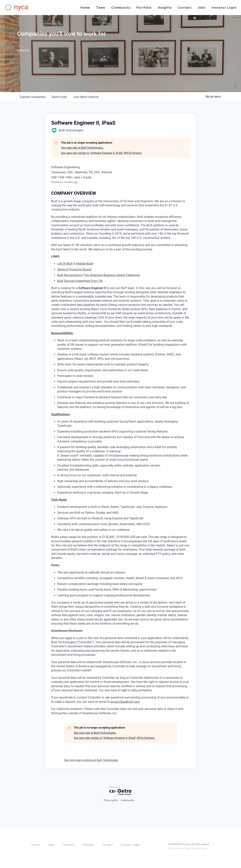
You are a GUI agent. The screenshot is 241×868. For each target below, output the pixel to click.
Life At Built (65, 264)
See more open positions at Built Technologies (91, 760)
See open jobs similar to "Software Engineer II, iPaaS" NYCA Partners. (102, 153)
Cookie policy (127, 800)
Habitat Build (84, 264)
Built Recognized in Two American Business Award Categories (99, 275)
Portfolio (88, 845)
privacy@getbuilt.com (125, 702)
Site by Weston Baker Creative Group (188, 848)
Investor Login (130, 845)
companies (33, 97)
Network (69, 845)
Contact (108, 845)
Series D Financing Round (74, 269)
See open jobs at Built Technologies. (82, 148)
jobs (59, 97)
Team (51, 845)
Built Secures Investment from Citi (80, 281)
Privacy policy (111, 800)
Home (36, 845)
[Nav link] (85, 8)
